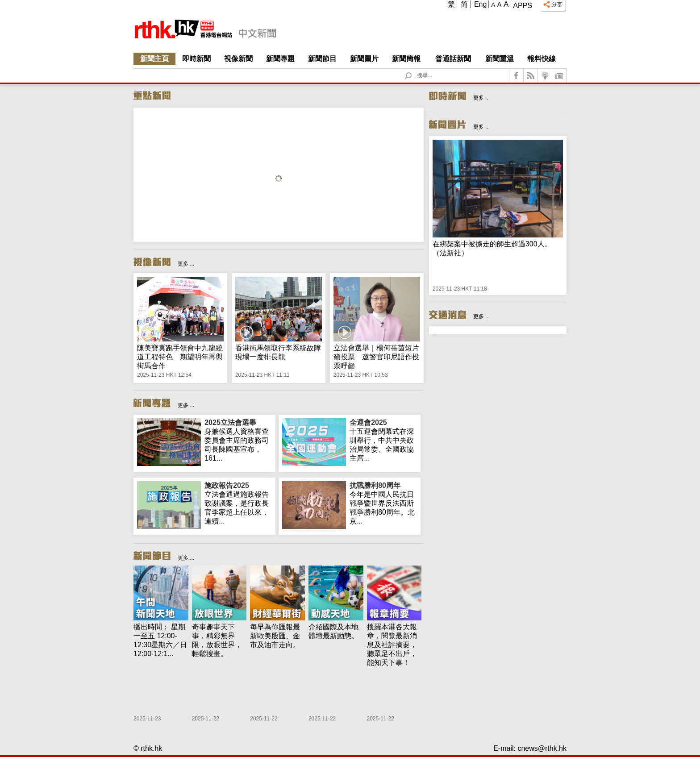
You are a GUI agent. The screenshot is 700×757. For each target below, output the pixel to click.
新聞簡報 (406, 59)
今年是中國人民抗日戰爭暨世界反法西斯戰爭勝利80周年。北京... (383, 503)
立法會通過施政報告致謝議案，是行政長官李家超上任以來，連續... (238, 503)
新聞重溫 (500, 59)
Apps (523, 6)
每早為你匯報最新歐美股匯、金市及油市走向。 (275, 636)
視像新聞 (238, 59)
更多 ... (186, 264)
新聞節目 (322, 59)
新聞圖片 (364, 59)
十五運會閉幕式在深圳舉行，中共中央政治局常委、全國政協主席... (383, 440)
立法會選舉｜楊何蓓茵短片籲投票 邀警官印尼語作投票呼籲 (376, 357)
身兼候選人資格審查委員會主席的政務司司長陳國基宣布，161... (238, 440)
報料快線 (542, 59)
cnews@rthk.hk (542, 748)
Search (414, 69)
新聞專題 (280, 59)
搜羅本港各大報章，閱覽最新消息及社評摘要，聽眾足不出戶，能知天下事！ (392, 645)
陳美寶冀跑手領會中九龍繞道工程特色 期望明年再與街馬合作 (180, 357)
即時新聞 (196, 59)
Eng (480, 4)
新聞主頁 (154, 59)
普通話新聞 (453, 59)
